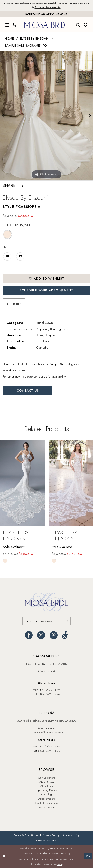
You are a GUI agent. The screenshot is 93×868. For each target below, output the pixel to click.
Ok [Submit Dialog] (88, 856)
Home (9, 39)
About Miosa (46, 782)
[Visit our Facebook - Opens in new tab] (29, 635)
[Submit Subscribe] (66, 621)
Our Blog (47, 794)
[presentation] (22, 483)
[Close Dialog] (4, 856)
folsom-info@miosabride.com (47, 732)
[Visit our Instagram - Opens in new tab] (41, 635)
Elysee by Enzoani (35, 39)
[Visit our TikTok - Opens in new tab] (65, 635)
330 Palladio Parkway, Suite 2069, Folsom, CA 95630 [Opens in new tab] (46, 721)
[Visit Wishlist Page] (86, 25)
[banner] (47, 25)
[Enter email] (46, 621)
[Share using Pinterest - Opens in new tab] (23, 186)
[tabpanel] (46, 116)
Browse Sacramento (48, 7)
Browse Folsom (79, 4)
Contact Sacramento (47, 803)
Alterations (46, 786)
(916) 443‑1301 (47, 671)
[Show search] (78, 25)
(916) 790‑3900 (47, 728)
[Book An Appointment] (46, 14)
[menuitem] (7, 25)
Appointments (46, 799)
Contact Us (28, 391)
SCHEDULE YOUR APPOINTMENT (46, 290)
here (60, 864)
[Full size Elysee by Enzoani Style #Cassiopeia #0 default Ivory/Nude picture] (46, 116)
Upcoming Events (46, 790)
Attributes (14, 304)
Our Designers (46, 778)
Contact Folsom (46, 807)
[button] (7, 25)
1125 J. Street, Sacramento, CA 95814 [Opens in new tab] (46, 664)
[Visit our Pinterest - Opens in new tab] (54, 635)
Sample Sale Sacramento (26, 45)
